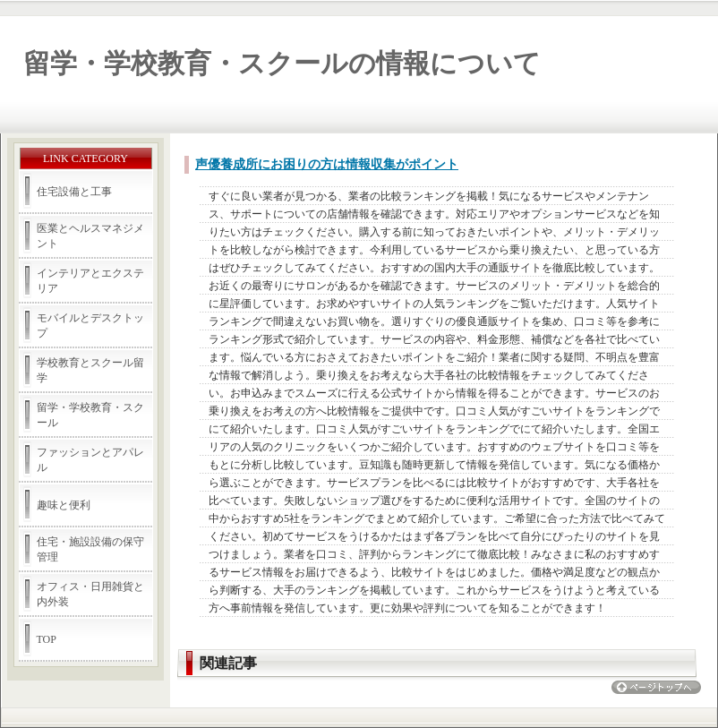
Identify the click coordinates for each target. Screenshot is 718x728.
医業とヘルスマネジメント (90, 236)
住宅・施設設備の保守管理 (90, 549)
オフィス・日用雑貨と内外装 (90, 594)
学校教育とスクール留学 (90, 370)
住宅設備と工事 (74, 192)
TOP (47, 639)
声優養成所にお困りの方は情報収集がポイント (327, 164)
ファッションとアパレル (90, 460)
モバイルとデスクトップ (90, 325)
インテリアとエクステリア (90, 281)
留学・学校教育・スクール (90, 415)
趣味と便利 (64, 505)
